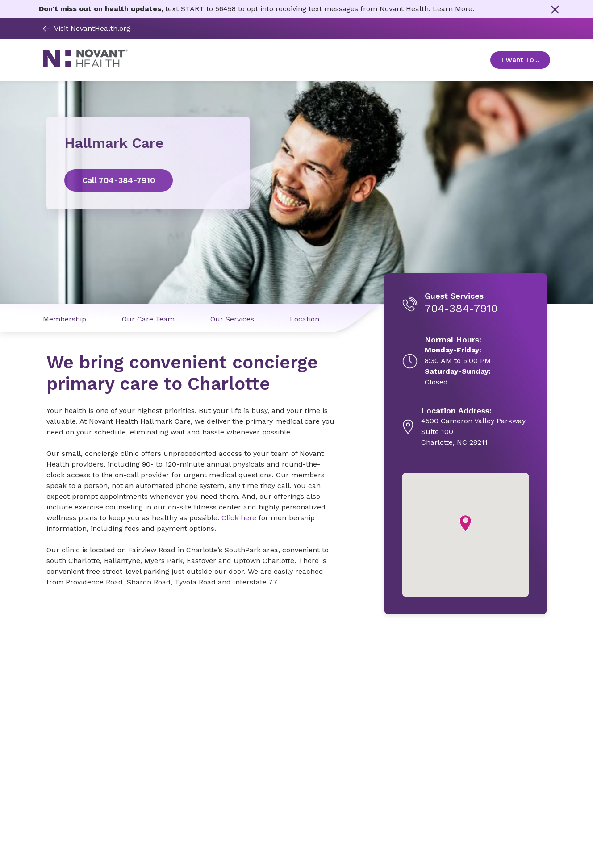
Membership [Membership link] (65, 319)
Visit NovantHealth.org (87, 28)
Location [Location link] (305, 319)
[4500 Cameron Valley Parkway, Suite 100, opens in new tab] (475, 427)
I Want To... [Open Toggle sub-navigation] (526, 60)
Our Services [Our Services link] (232, 319)
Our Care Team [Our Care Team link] (148, 319)
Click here (239, 518)
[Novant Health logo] (85, 65)
